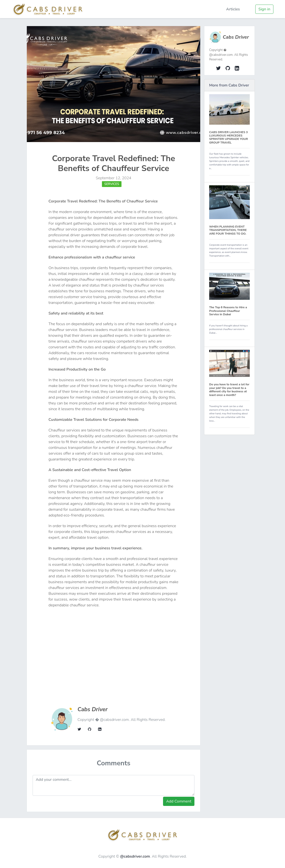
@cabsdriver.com (135, 856)
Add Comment (179, 801)
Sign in (264, 9)
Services (112, 184)
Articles (233, 9)
